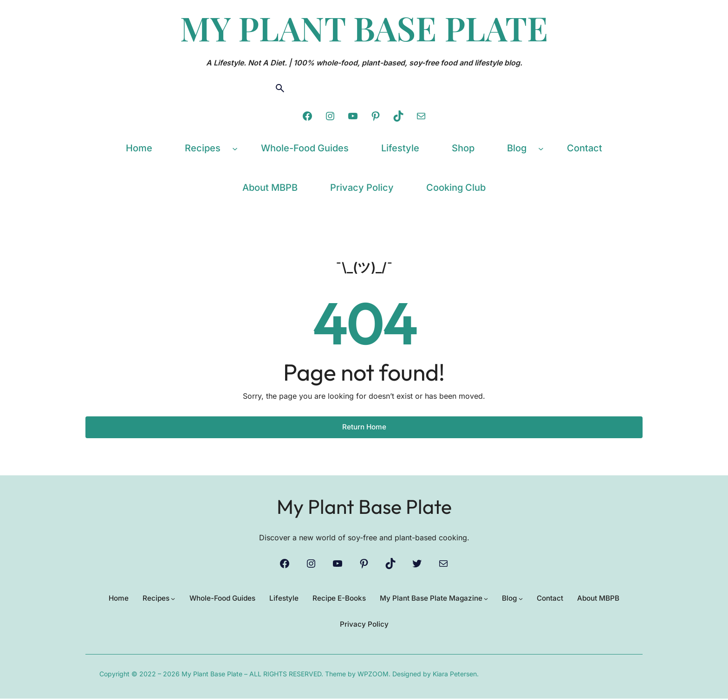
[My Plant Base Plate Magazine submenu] (490, 599)
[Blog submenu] (541, 148)
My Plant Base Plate (364, 505)
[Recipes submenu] (235, 148)
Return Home (364, 427)
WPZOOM (373, 675)
